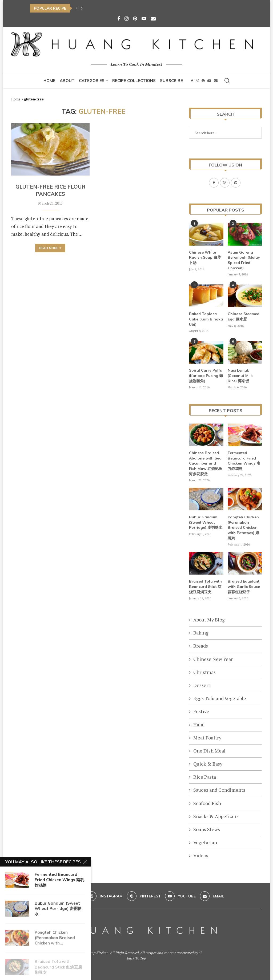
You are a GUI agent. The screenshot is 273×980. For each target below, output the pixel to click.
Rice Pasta (205, 776)
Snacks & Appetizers (216, 816)
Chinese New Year (213, 659)
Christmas (204, 672)
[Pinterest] (135, 18)
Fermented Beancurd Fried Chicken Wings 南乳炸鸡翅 (244, 460)
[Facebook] (119, 18)
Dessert (202, 685)
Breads (201, 645)
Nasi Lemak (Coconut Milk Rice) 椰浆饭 (240, 375)
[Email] (153, 18)
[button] (77, 8)
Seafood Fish (207, 803)
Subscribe (171, 81)
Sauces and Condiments (219, 790)
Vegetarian (205, 842)
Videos (201, 855)
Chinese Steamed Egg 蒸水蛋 (244, 316)
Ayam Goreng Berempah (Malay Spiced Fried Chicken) (244, 260)
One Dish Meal (209, 750)
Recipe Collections (134, 81)
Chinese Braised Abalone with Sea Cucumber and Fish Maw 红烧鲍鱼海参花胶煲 (206, 463)
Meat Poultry (207, 737)
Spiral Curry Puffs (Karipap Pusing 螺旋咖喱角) (206, 375)
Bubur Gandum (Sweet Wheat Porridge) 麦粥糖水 (206, 522)
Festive (201, 711)
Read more (50, 248)
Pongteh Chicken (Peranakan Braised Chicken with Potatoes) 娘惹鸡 (243, 527)
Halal (199, 724)
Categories (92, 81)
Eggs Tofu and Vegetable (220, 698)
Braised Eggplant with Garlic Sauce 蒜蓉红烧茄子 (244, 586)
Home (49, 81)
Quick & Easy (208, 763)
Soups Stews (207, 829)
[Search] (227, 81)
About (67, 81)
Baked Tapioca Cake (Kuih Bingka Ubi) (206, 319)
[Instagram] (127, 18)
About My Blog (209, 619)
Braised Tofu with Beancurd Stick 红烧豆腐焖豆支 (205, 586)
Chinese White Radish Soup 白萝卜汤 (205, 257)
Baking (201, 632)
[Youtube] (144, 18)
